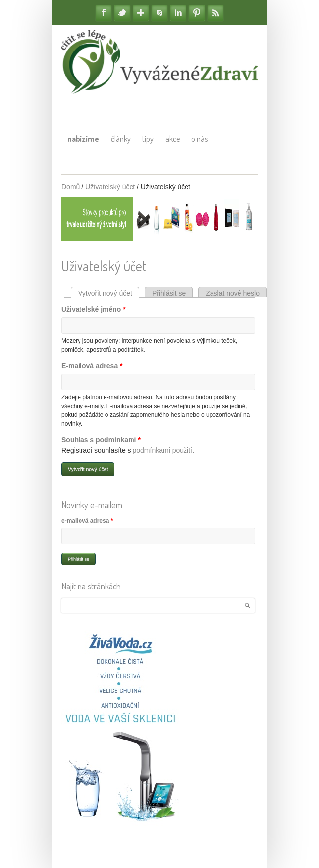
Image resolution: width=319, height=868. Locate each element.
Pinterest (197, 13)
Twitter (122, 13)
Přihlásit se (169, 293)
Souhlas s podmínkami (101, 440)
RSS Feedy (215, 13)
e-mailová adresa (87, 521)
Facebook (104, 13)
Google (141, 13)
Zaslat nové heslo (233, 293)
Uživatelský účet (110, 187)
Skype (159, 13)
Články (121, 139)
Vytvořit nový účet (109, 293)
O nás (199, 139)
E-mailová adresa (92, 366)
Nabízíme (83, 139)
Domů (70, 187)
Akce (173, 139)
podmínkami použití (163, 450)
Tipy (148, 139)
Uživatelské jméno (93, 309)
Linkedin (178, 13)
